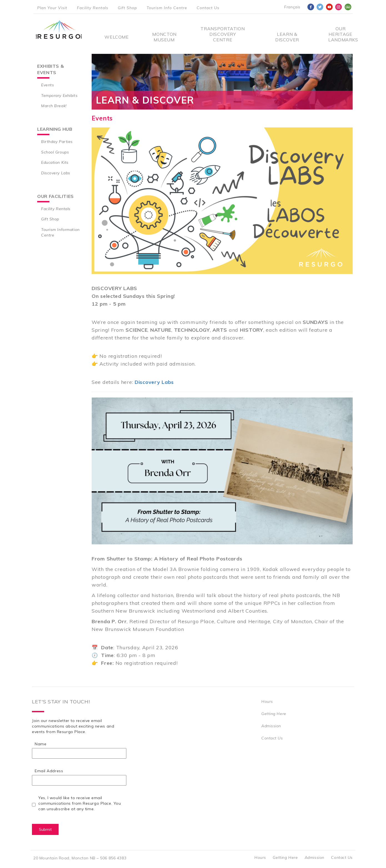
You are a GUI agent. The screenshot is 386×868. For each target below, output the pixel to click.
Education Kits (55, 162)
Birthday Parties (57, 142)
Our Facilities (56, 196)
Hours (267, 701)
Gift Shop (127, 8)
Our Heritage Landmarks (340, 34)
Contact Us (208, 8)
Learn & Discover (287, 37)
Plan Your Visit (52, 8)
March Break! (54, 106)
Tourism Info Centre (167, 8)
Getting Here (274, 714)
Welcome (116, 37)
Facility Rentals (93, 8)
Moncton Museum (164, 37)
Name (41, 744)
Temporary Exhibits (59, 95)
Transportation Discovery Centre (223, 34)
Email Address (49, 771)
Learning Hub (55, 129)
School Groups (55, 152)
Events (47, 85)
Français (292, 7)
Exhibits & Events (51, 69)
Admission (271, 726)
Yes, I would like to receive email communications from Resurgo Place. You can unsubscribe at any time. (80, 803)
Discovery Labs (56, 173)
